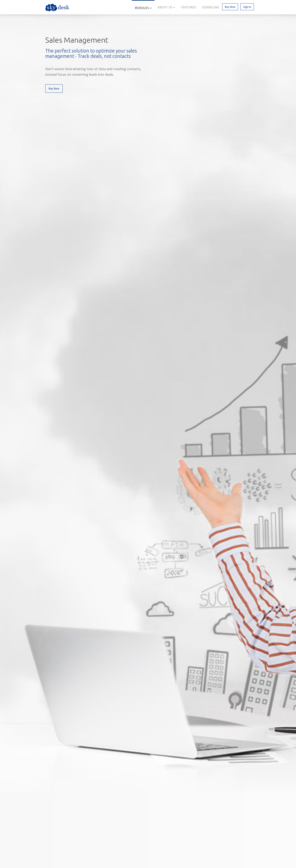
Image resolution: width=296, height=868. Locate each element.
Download (211, 7)
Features (188, 7)
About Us (166, 7)
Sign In (247, 7)
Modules (143, 8)
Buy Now (230, 7)
